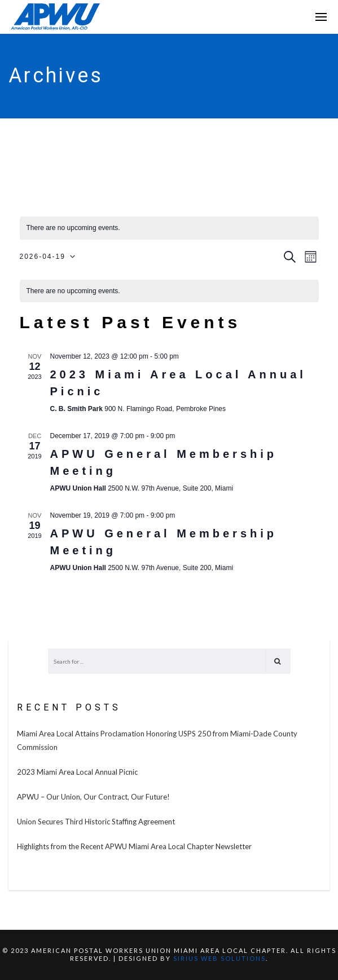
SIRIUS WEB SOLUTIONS (220, 958)
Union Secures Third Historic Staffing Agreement (96, 822)
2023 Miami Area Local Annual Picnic (77, 772)
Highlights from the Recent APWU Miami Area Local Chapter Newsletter (134, 846)
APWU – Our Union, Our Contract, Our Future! (93, 797)
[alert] (169, 291)
